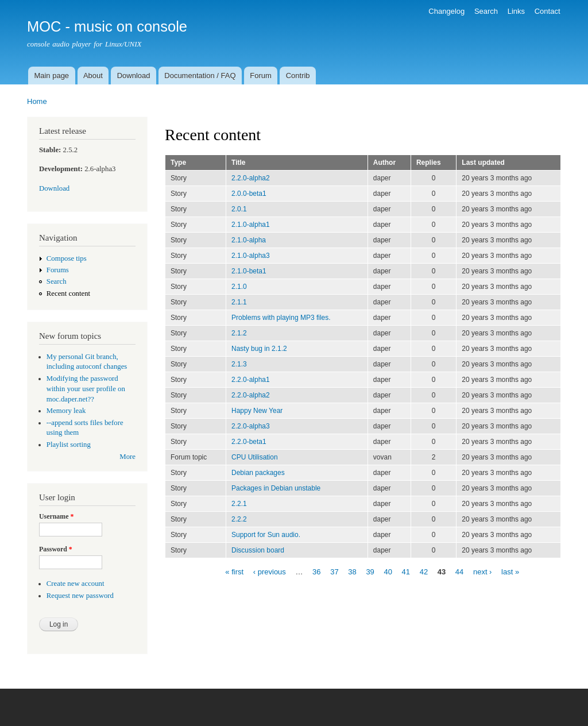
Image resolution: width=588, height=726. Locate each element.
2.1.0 (239, 287)
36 (316, 571)
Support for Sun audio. (266, 535)
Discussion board (258, 550)
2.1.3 (239, 364)
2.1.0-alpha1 (251, 225)
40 (388, 571)
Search (486, 11)
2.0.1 (239, 209)
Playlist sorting (69, 445)
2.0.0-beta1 (249, 194)
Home (37, 101)
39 (370, 571)
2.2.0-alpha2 (251, 178)
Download (134, 76)
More (127, 457)
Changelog (446, 11)
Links (516, 11)
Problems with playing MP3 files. (281, 318)
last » (510, 571)
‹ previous (270, 571)
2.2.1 (239, 504)
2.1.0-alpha (249, 240)
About (93, 76)
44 (459, 571)
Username (56, 516)
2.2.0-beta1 (249, 442)
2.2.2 (239, 519)
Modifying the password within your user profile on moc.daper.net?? (86, 389)
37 (334, 571)
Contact (548, 11)
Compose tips (67, 258)
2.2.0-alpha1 (251, 380)
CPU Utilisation (255, 457)
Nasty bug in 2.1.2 (259, 349)
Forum (261, 76)
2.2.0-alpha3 (251, 426)
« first (234, 571)
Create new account (76, 584)
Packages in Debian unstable (276, 488)
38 (352, 571)
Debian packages (258, 473)
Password (56, 549)
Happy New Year (257, 411)
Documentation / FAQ (200, 76)
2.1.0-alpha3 (251, 256)
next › (483, 571)
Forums (58, 270)
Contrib (298, 76)
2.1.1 (239, 302)
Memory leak (66, 411)
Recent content (68, 294)
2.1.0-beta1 (249, 271)
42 (424, 571)
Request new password (80, 596)
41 (406, 571)
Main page (51, 76)
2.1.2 (239, 333)
